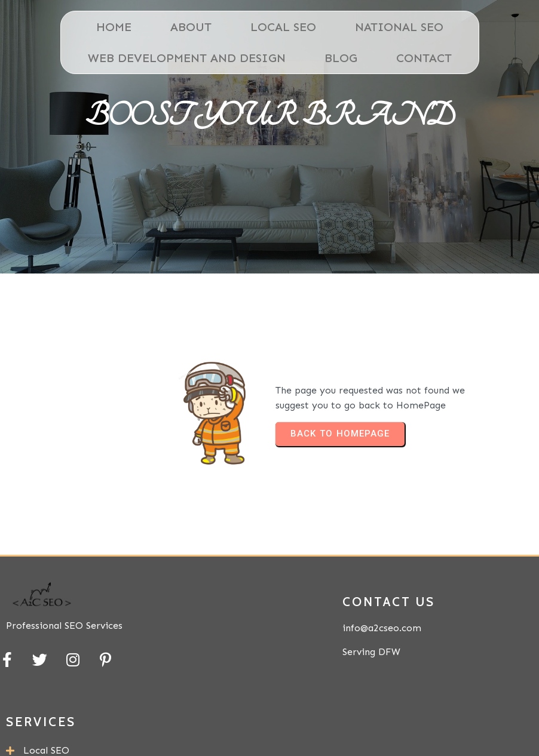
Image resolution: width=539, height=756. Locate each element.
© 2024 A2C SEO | (366, 729)
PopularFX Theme (475, 729)
